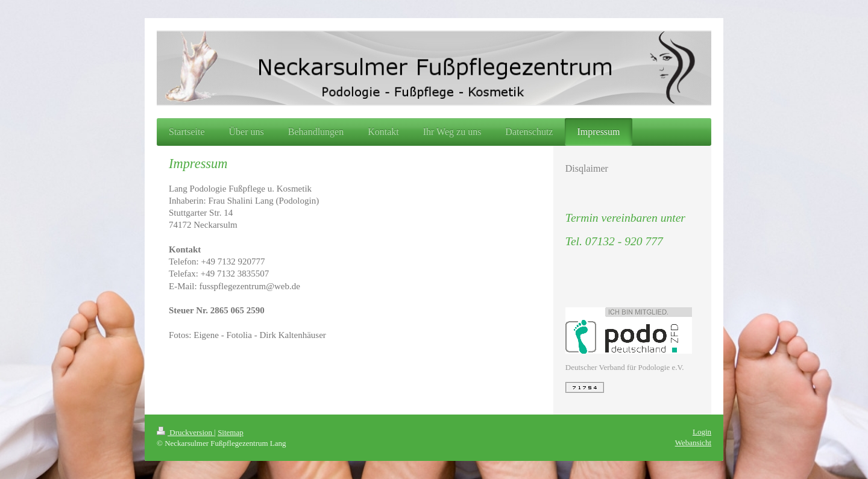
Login (702, 432)
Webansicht (693, 443)
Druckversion (185, 432)
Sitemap (231, 432)
